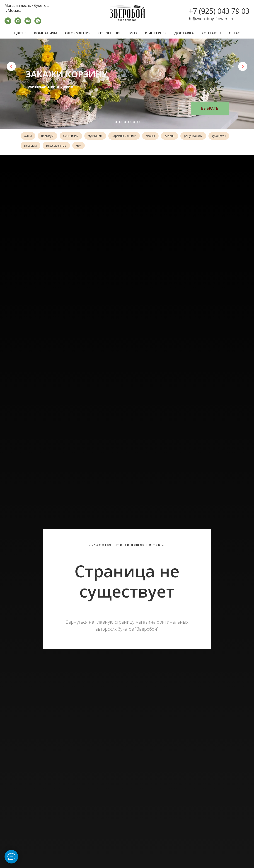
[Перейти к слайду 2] (120, 122)
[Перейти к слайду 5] (134, 122)
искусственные (82, 146)
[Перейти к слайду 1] (116, 122)
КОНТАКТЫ (211, 33)
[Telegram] (8, 23)
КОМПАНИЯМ (46, 33)
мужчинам (98, 136)
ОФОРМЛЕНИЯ (78, 33)
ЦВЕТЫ (20, 33)
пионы (155, 136)
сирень (175, 136)
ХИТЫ (28, 136)
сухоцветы (31, 146)
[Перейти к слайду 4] (129, 122)
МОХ (133, 33)
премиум (49, 136)
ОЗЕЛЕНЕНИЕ (110, 33)
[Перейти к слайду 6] (138, 122)
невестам (55, 146)
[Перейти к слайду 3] (125, 122)
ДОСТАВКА (184, 33)
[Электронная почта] (28, 23)
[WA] (38, 23)
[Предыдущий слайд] (11, 66)
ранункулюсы (199, 136)
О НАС (234, 33)
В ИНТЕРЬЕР (156, 33)
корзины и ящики (128, 136)
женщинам (73, 136)
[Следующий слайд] (243, 66)
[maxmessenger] (18, 23)
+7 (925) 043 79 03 (219, 11)
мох (105, 146)
